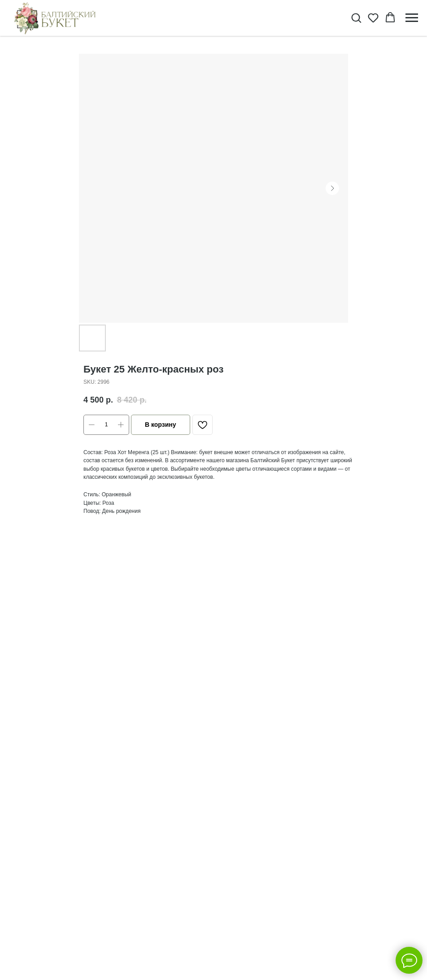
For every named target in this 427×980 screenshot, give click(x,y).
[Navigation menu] (412, 18)
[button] (356, 17)
